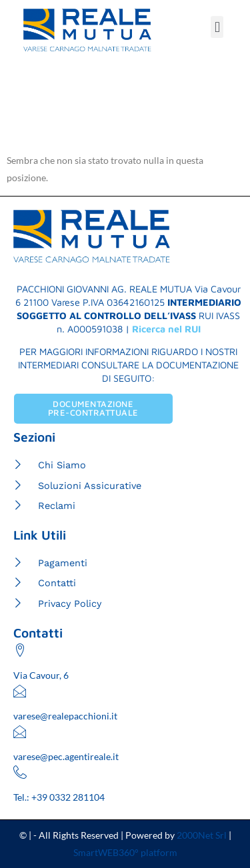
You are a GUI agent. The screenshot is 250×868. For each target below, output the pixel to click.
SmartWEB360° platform (125, 852)
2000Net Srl (202, 835)
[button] (217, 27)
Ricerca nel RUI (166, 329)
